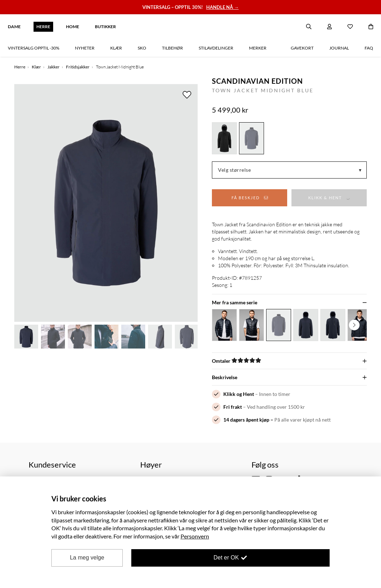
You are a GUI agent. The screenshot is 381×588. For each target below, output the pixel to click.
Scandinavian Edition (257, 81)
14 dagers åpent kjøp (246, 420)
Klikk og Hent (239, 394)
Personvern (195, 536)
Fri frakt (233, 407)
